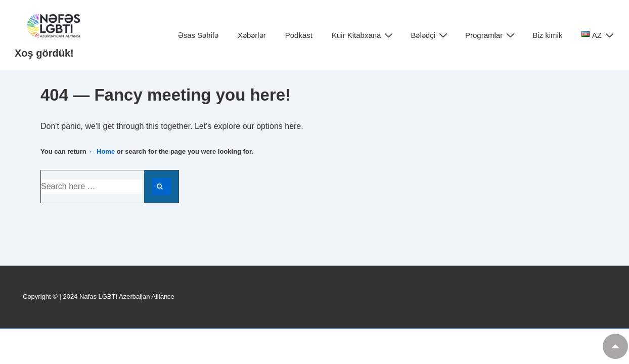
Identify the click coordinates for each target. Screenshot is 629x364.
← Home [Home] (101, 151)
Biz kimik (547, 35)
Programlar (491, 35)
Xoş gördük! (44, 53)
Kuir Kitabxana (364, 35)
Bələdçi (430, 35)
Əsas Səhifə (198, 35)
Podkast (299, 35)
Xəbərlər (252, 35)
